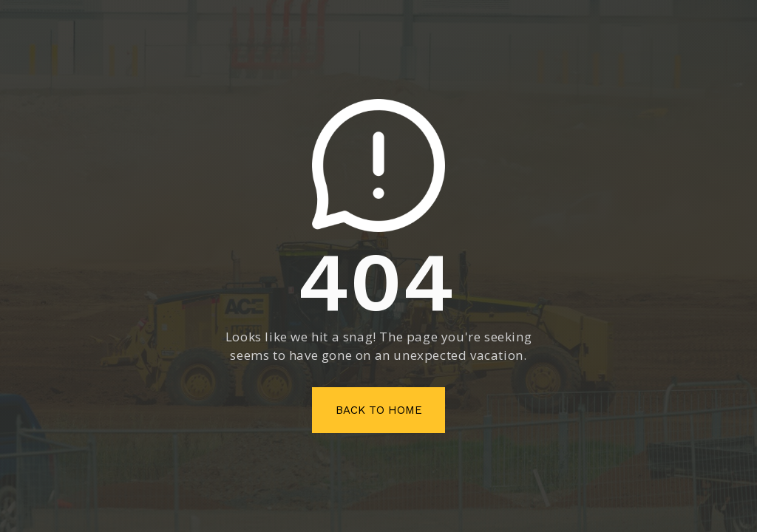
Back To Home (379, 410)
